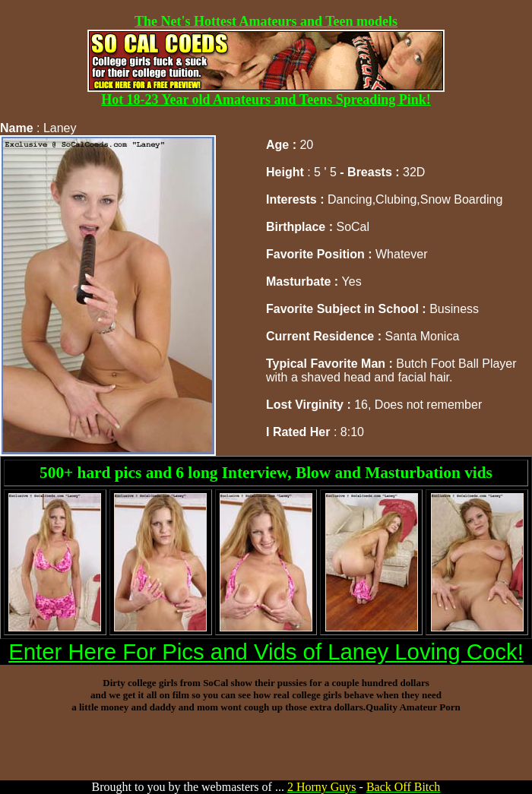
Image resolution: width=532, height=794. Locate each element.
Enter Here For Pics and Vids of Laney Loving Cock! (266, 652)
